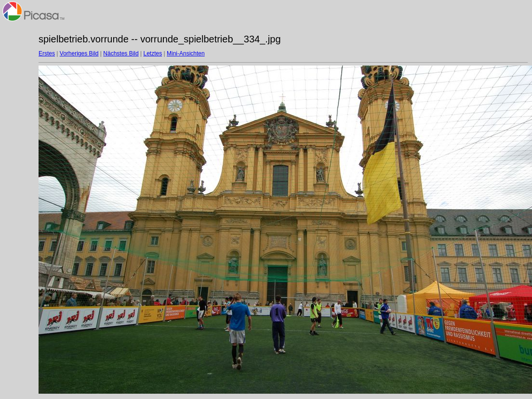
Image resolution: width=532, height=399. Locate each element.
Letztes (153, 53)
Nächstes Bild (121, 53)
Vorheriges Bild (79, 53)
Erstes (47, 53)
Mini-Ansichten (186, 53)
